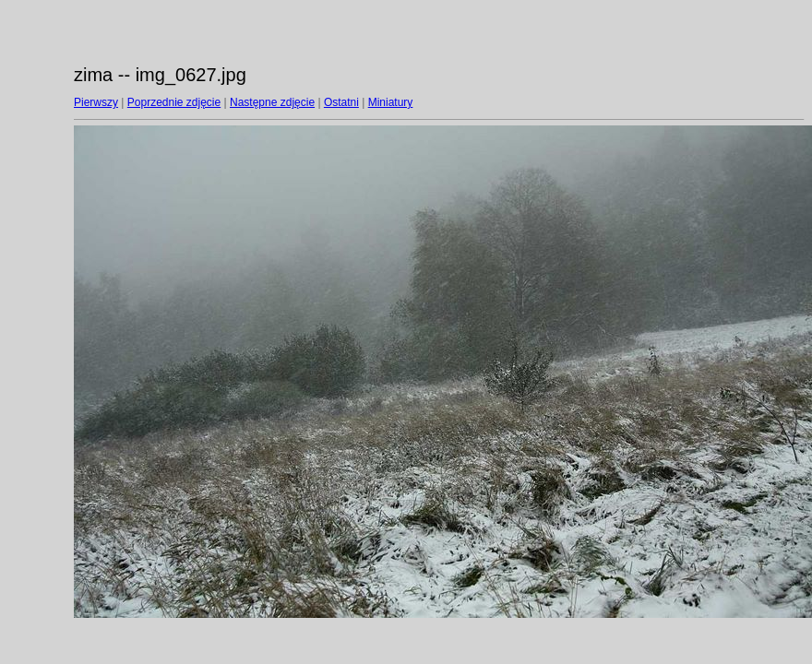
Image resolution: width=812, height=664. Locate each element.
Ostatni (341, 102)
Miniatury (391, 102)
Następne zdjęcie (272, 102)
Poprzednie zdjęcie (174, 102)
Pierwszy (96, 102)
